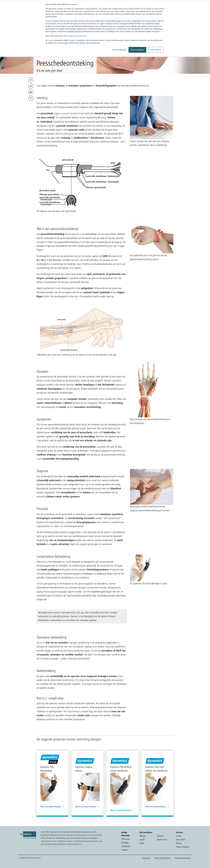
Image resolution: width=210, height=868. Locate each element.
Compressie (125, 839)
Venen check (180, 840)
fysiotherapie (99, 591)
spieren (85, 103)
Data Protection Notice (183, 858)
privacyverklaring (80, 36)
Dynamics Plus (162, 840)
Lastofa (142, 840)
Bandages (88, 574)
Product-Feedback (183, 847)
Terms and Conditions (163, 858)
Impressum (146, 858)
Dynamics (160, 836)
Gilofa (142, 843)
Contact (179, 836)
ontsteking (91, 234)
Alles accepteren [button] (137, 50)
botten (96, 103)
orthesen (101, 574)
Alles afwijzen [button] (156, 50)
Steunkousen (126, 846)
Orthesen (124, 850)
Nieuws (179, 843)
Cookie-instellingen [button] (119, 50)
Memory (143, 836)
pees (43, 103)
